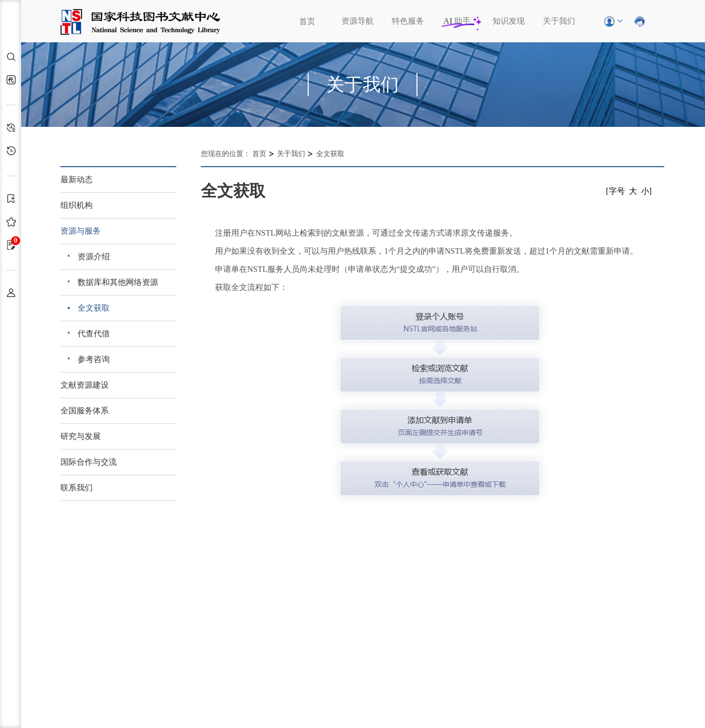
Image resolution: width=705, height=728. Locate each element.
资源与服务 (81, 231)
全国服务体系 (85, 411)
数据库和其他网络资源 (118, 282)
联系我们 (77, 488)
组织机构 (77, 205)
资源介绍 (94, 257)
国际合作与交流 (89, 462)
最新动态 (77, 179)
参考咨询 (94, 359)
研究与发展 (81, 436)
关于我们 (559, 21)
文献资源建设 (85, 385)
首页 (307, 21)
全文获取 (94, 308)
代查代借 (94, 334)
